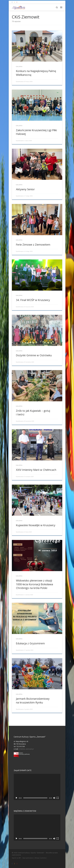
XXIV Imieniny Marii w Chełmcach (36, 470)
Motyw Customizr (41, 858)
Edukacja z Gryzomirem (30, 643)
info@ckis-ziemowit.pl (26, 749)
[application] (37, 787)
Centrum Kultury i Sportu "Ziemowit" (31, 853)
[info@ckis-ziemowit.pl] (14, 2)
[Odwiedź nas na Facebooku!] (12, 2)
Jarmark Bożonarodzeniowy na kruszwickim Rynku (33, 700)
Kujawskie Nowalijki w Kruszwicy (36, 525)
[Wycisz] (54, 798)
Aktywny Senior (25, 189)
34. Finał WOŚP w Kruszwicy (33, 300)
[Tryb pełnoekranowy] (58, 798)
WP (20, 858)
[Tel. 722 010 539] (17, 2)
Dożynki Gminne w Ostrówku (34, 355)
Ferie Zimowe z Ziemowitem (33, 245)
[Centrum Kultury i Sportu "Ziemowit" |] (19, 7)
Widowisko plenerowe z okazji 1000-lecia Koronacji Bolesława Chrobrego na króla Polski (34, 584)
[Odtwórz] (16, 798)
